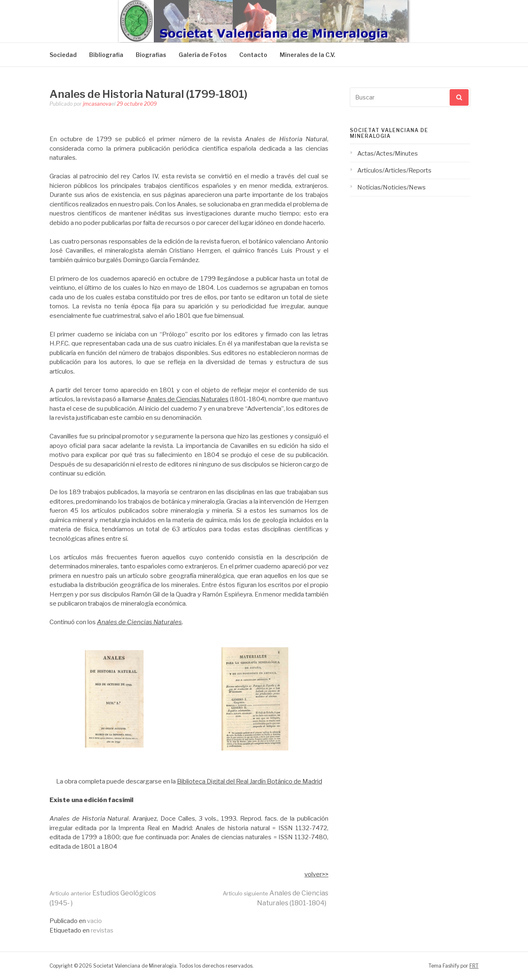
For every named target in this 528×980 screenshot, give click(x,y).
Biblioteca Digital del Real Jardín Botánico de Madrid (250, 781)
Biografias (151, 55)
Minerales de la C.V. (308, 55)
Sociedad (63, 55)
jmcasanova (97, 104)
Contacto (253, 55)
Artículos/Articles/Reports (394, 170)
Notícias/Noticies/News (391, 187)
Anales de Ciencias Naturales (188, 399)
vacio (94, 921)
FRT (474, 966)
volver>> (316, 874)
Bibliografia (106, 55)
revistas (102, 930)
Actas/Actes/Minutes (388, 154)
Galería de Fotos (203, 55)
